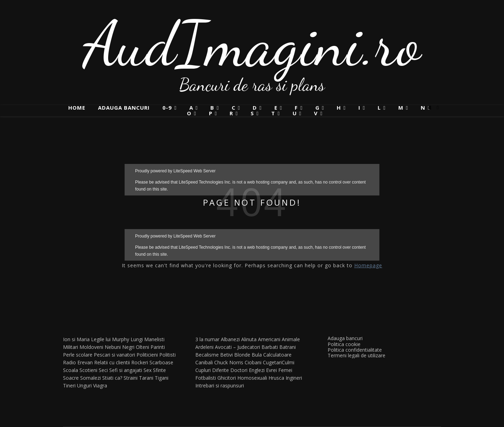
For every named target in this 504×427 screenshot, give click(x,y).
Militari (71, 347)
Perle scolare (78, 355)
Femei (285, 370)
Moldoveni (91, 347)
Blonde (242, 355)
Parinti (158, 347)
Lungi (137, 339)
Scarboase (161, 362)
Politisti (167, 355)
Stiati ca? (112, 378)
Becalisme (207, 355)
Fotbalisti (206, 378)
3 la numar (207, 339)
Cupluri (203, 370)
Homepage (368, 265)
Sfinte (159, 370)
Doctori (239, 370)
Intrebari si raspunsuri (220, 385)
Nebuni (113, 347)
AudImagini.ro (252, 44)
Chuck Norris (229, 362)
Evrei (271, 370)
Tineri (69, 385)
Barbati (270, 347)
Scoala (71, 370)
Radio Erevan (78, 362)
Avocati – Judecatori (237, 347)
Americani (269, 339)
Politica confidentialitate (355, 350)
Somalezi (90, 378)
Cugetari (272, 362)
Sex (148, 370)
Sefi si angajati (126, 370)
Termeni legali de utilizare (356, 355)
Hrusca (276, 378)
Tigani (162, 378)
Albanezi (230, 339)
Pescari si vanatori (114, 355)
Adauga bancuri (124, 108)
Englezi (257, 370)
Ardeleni (204, 347)
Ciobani (253, 362)
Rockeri (140, 362)
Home (77, 108)
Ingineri (294, 378)
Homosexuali (252, 378)
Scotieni (88, 370)
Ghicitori (227, 378)
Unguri (84, 385)
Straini (131, 378)
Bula (257, 355)
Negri (128, 347)
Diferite (220, 370)
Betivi (226, 355)
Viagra (100, 385)
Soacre (71, 378)
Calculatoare (277, 355)
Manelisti (154, 339)
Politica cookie (344, 344)
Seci (103, 370)
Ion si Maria (76, 339)
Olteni (142, 347)
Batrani (288, 347)
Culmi (288, 362)
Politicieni (147, 355)
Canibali (204, 362)
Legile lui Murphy (110, 339)
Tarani (146, 378)
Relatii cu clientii (112, 362)
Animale (291, 339)
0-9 (167, 108)
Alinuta (249, 339)
